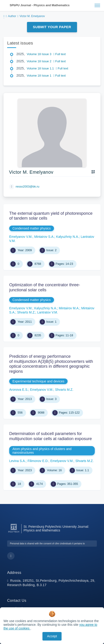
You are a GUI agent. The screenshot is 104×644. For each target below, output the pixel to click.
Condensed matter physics (32, 228)
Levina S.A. (18, 461)
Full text (59, 54)
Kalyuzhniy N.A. (67, 237)
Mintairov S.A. (44, 237)
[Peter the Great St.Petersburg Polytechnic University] (14, 533)
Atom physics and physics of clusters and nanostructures (42, 451)
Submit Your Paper (52, 27)
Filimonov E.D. (38, 461)
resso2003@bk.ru (28, 186)
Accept (52, 636)
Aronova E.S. (19, 390)
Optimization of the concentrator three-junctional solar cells (45, 287)
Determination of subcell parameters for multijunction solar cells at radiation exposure (51, 436)
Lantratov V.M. (48, 312)
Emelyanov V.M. (21, 237)
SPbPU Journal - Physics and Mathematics (40, 5)
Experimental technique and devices (38, 381)
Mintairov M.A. (69, 308)
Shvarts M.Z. (26, 312)
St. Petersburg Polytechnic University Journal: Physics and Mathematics (56, 528)
